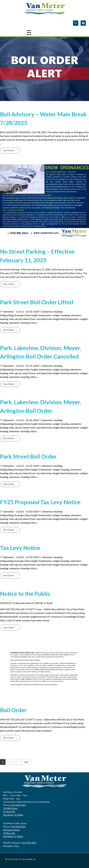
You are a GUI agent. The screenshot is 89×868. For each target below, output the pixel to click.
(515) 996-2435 (18, 827)
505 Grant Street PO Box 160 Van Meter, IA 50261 (13, 833)
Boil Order (13, 710)
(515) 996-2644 (18, 805)
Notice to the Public (25, 594)
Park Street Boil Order (28, 456)
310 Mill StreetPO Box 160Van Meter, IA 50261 (13, 812)
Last (26, 762)
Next (19, 762)
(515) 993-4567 (29, 843)
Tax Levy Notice (20, 548)
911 (17, 846)
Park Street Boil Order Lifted (37, 302)
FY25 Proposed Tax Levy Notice (40, 502)
